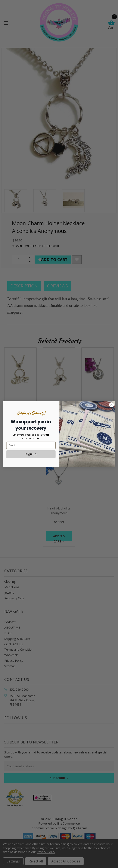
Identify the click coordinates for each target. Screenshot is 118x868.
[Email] (31, 445)
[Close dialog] (112, 405)
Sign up (31, 454)
